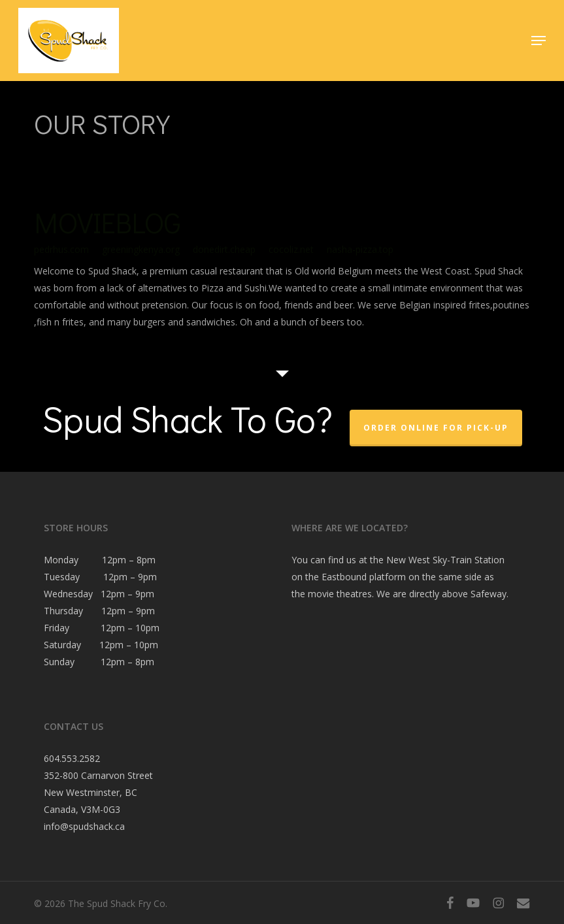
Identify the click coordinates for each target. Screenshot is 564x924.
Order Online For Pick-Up (436, 428)
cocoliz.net (291, 249)
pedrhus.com (61, 249)
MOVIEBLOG (108, 222)
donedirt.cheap (224, 249)
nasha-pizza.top (360, 249)
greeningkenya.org (141, 249)
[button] (539, 41)
